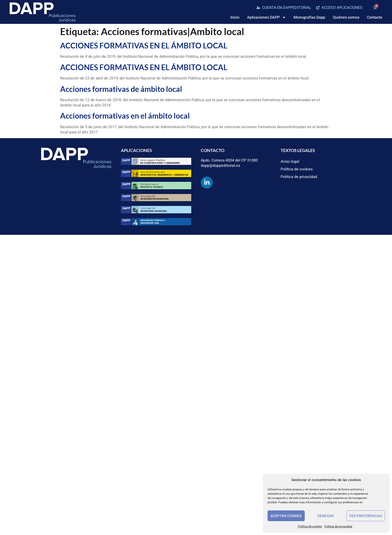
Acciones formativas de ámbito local (121, 89)
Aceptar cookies (286, 516)
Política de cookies (310, 526)
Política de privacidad (338, 526)
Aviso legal (290, 162)
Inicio (235, 17)
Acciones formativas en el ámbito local (125, 116)
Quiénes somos (346, 17)
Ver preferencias (366, 516)
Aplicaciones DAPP (266, 17)
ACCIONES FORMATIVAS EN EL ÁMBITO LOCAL (144, 45)
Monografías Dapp (309, 17)
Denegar (325, 516)
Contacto (375, 17)
